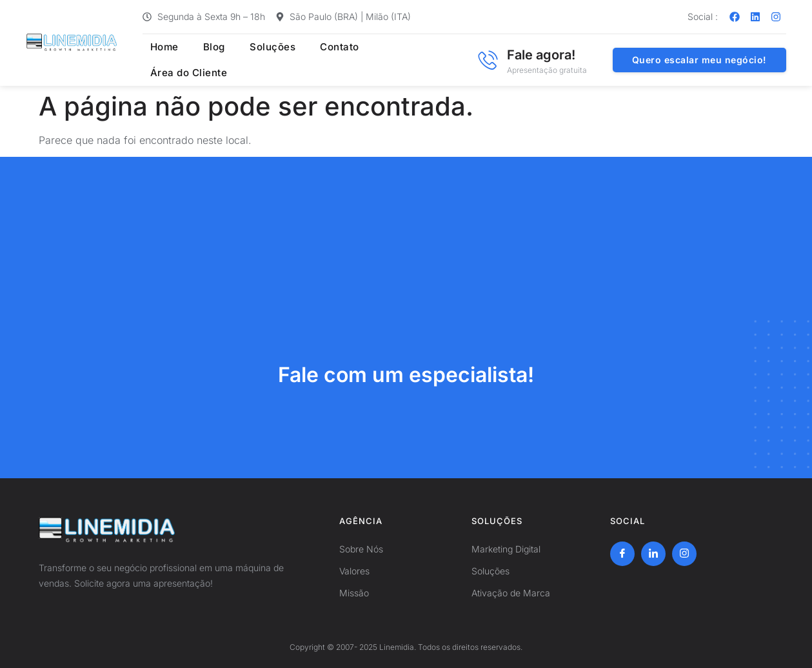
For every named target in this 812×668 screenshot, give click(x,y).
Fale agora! (541, 55)
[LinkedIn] (653, 554)
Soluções (260, 60)
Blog (204, 60)
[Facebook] (622, 554)
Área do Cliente (404, 60)
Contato (324, 60)
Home (158, 60)
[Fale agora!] (488, 60)
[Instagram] (684, 554)
